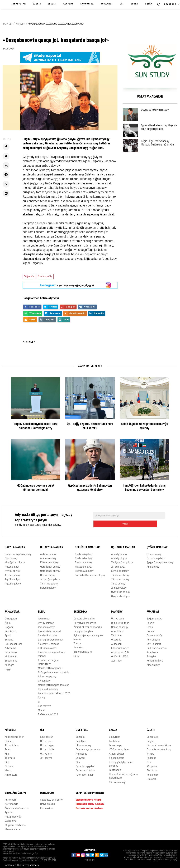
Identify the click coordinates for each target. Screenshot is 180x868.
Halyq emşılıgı (48, 801)
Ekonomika (87, 4)
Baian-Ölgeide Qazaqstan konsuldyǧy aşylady (144, 426)
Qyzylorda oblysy (120, 594)
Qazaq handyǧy (120, 625)
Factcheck (115, 768)
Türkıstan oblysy (120, 573)
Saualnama (11, 658)
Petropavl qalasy (84, 568)
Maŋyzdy (68, 4)
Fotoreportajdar (84, 772)
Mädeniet (11, 727)
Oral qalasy (11, 556)
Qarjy (76, 653)
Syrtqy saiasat (46, 620)
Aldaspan (116, 641)
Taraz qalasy (118, 581)
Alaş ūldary (117, 629)
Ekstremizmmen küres (159, 743)
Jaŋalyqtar (19, 4)
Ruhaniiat (107, 4)
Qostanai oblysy (84, 556)
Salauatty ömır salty (51, 797)
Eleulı (52, 4)
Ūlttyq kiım (46, 751)
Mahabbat (81, 751)
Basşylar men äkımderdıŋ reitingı (52, 652)
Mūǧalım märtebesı (15, 823)
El (39, 699)
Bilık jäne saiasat (47, 646)
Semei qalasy (154, 552)
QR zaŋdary (44, 678)
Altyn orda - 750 (120, 650)
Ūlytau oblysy (48, 573)
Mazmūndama (13, 827)
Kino (7, 751)
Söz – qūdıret (154, 641)
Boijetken (81, 739)
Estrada (9, 764)
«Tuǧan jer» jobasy (119, 747)
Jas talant (114, 739)
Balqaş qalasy (48, 585)
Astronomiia (11, 801)
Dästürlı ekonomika (84, 616)
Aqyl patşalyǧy (13, 814)
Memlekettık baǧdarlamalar (53, 682)
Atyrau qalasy (12, 573)
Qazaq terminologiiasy (159, 747)
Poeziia (151, 620)
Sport (135, 4)
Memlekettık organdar (50, 666)
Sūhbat (9, 637)
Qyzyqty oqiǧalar (85, 764)
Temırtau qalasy (49, 581)
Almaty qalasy (119, 552)
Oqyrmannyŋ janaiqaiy (88, 747)
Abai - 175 (116, 658)
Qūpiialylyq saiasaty (28, 863)
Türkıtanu (116, 633)
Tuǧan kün (29, 277)
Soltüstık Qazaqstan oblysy (90, 573)
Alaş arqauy (153, 662)
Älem (8, 620)
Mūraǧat (10, 662)
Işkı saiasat (44, 616)
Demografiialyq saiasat (51, 637)
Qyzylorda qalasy (121, 589)
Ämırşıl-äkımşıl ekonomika (88, 625)
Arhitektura (11, 772)
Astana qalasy (48, 552)
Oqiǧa (149, 4)
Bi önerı (9, 739)
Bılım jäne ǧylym (15, 790)
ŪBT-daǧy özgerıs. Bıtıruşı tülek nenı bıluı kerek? (90, 426)
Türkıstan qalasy (120, 577)
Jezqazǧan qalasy (50, 577)
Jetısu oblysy (118, 564)
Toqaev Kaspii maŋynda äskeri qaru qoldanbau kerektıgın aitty (35, 426)
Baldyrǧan (115, 734)
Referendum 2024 (48, 712)
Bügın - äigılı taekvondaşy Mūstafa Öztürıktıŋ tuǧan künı (159, 154)
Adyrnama (10, 646)
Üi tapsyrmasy (83, 743)
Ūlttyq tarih (118, 616)
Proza (150, 625)
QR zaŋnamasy (117, 780)
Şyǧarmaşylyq (154, 616)
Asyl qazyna (153, 637)
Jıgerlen (9, 810)
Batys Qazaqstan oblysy (18, 552)
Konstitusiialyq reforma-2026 (54, 691)
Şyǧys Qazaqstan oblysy (160, 560)
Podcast (151, 755)
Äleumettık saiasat (48, 641)
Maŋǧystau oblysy (15, 560)
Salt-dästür (47, 734)
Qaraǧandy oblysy (50, 568)
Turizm (77, 641)
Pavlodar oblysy (84, 564)
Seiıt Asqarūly (45, 277)
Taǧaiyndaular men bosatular (54, 670)
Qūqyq (41, 695)
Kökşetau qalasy (49, 560)
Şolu (149, 760)
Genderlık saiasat (48, 633)
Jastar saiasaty (46, 625)
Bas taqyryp (45, 703)
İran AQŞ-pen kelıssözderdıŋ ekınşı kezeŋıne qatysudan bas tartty (145, 488)
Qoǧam (9, 625)
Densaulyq (152, 734)
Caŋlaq (151, 739)
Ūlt (122, 4)
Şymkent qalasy (120, 568)
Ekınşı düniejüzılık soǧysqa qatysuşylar (123, 774)
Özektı (37, 4)
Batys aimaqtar (15, 545)
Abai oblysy (153, 564)
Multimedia (11, 654)
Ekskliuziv (152, 768)
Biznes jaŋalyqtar (83, 649)
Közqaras (152, 764)
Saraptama (11, 650)
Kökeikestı (10, 629)
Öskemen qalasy (156, 556)
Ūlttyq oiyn (46, 739)
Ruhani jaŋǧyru (155, 658)
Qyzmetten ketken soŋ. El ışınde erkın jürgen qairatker (160, 133)
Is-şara (150, 751)
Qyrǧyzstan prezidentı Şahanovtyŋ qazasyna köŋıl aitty (90, 488)
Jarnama (9, 863)
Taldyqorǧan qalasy (122, 560)
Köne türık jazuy (120, 646)
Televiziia (10, 755)
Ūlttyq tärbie (47, 747)
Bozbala (80, 734)
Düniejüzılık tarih (120, 620)
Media (8, 768)
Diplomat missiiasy (48, 687)
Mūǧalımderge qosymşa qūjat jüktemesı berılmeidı (35, 488)
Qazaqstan (11, 616)
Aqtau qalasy (12, 564)
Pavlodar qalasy (84, 560)
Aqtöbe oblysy (13, 577)
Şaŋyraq (80, 755)
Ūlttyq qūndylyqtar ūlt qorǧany (121, 761)
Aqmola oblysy (48, 556)
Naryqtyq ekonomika (85, 620)
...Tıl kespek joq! (13, 641)
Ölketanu (116, 637)
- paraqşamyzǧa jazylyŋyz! (67, 285)
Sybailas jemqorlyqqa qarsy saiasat (89, 635)
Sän (78, 760)
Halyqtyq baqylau (83, 629)
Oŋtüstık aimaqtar (123, 545)
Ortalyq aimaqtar (52, 545)
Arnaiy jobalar (117, 751)
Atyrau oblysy (12, 568)
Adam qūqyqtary (47, 674)
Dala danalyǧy (155, 633)
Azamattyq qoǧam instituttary (48, 659)
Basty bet (7, 24)
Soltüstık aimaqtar (87, 545)
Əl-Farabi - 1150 (120, 654)
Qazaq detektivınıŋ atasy (159, 111)
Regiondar (152, 772)
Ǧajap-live (10, 818)
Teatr (8, 747)
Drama (150, 629)
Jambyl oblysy (119, 585)
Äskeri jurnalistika (85, 768)
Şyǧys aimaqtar (157, 545)
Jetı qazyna (46, 755)
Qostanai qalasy (84, 552)
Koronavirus (47, 806)
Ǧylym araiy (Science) (17, 806)
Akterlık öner (12, 743)
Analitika (78, 645)
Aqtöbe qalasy (13, 581)
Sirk (7, 760)
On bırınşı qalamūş (157, 646)
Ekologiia (152, 776)
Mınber (42, 708)
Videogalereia (117, 755)
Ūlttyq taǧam (48, 743)
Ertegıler (151, 654)
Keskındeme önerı (15, 734)
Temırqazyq (115, 743)
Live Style (82, 727)
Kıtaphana (152, 650)
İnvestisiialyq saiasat (49, 629)
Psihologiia (11, 797)
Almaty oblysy (119, 556)
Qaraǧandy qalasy (50, 564)
